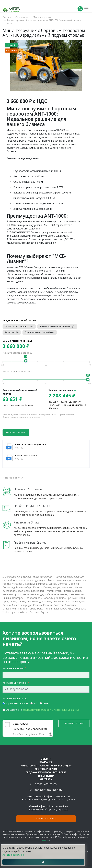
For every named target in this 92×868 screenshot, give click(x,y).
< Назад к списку (13, 478)
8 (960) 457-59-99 (46, 784)
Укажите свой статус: (15, 698)
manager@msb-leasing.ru (48, 790)
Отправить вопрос (74, 723)
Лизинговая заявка (26, 455)
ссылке (46, 840)
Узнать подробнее (13, 855)
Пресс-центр (46, 776)
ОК (43, 862)
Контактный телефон (15, 683)
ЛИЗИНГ (46, 759)
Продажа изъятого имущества (46, 772)
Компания (46, 762)
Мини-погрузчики (42, 17)
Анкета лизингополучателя (31, 444)
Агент (46, 703)
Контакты (46, 779)
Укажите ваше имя (13, 668)
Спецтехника (22, 17)
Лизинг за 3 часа (46, 818)
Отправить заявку (16, 432)
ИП (35, 703)
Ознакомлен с (43, 710)
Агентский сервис (46, 769)
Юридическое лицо (17, 703)
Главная (7, 17)
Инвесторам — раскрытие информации (46, 766)
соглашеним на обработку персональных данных (51, 710)
